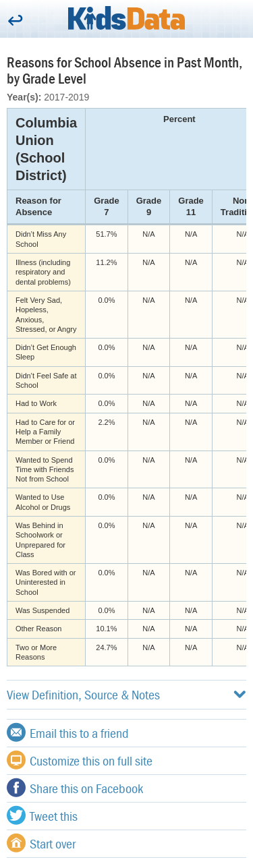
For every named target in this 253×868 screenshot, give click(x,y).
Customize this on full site (80, 760)
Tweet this (42, 815)
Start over (41, 843)
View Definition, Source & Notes (126, 694)
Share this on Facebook (75, 788)
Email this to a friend (68, 732)
